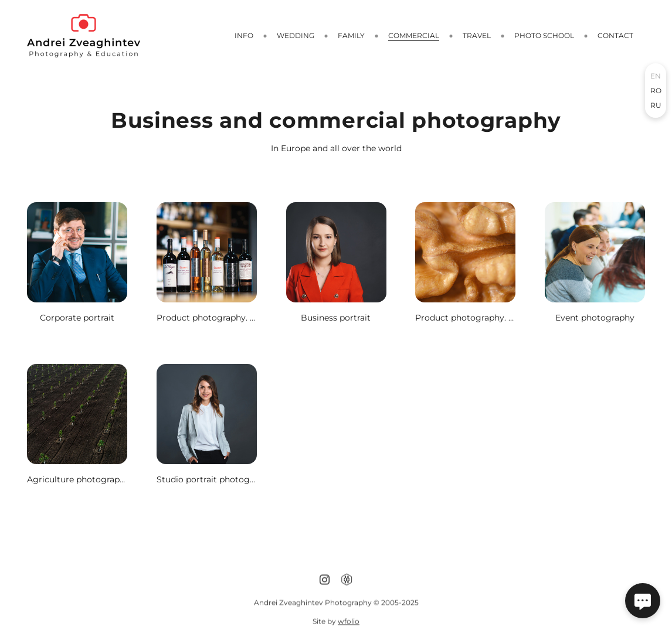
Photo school (544, 35)
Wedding (296, 35)
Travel (477, 35)
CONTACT (615, 35)
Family (351, 35)
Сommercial (414, 35)
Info (244, 35)
